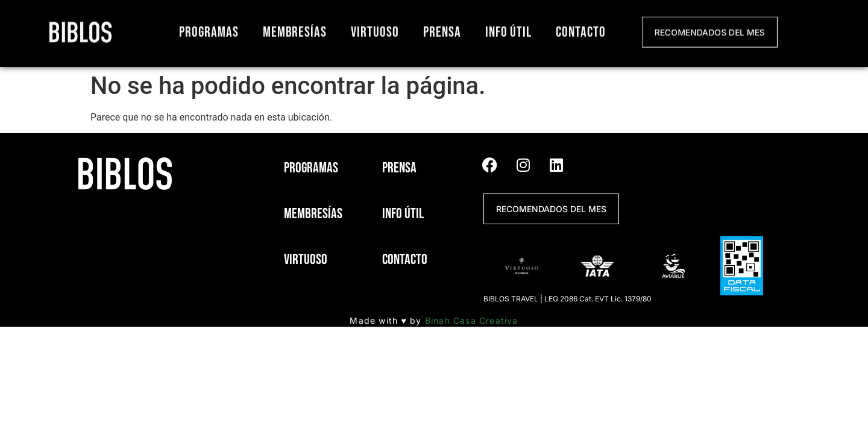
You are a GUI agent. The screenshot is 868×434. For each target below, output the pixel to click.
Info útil (509, 30)
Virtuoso (375, 30)
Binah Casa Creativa (472, 320)
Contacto (581, 30)
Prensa (442, 30)
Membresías (295, 30)
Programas (209, 30)
